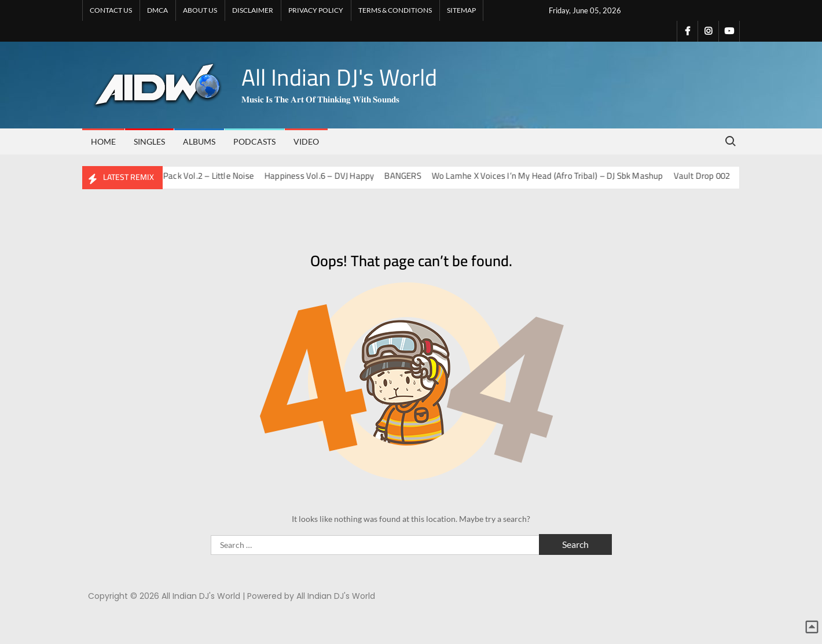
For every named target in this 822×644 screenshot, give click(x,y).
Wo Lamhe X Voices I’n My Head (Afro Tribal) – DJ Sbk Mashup (554, 176)
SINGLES (149, 141)
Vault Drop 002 (709, 176)
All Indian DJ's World (339, 77)
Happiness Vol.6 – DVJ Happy (326, 176)
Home (103, 141)
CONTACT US (111, 10)
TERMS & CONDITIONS (395, 10)
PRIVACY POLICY (316, 10)
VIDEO (306, 141)
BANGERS (410, 176)
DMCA (157, 10)
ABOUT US (200, 10)
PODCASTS (254, 141)
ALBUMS (199, 141)
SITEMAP (461, 10)
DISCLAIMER (253, 10)
